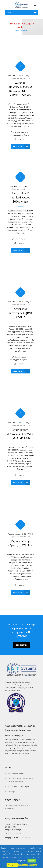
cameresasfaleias (22, 78)
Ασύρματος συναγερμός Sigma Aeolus (20, 313)
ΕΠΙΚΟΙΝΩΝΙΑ (21, 645)
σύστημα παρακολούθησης (19, 135)
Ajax (16, 239)
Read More (20, 146)
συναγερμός (23, 239)
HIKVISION (16, 132)
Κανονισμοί (12, 792)
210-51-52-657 (11, 827)
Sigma (17, 357)
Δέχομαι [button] (32, 861)
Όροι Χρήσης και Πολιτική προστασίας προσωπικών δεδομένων (20, 780)
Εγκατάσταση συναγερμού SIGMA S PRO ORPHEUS (20, 434)
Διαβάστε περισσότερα (28, 865)
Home (17, 30)
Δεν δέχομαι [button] (12, 865)
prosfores (25, 30)
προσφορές (25, 132)
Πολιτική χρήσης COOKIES (17, 773)
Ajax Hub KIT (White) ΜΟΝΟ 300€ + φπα (20, 198)
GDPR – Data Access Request (19, 787)
